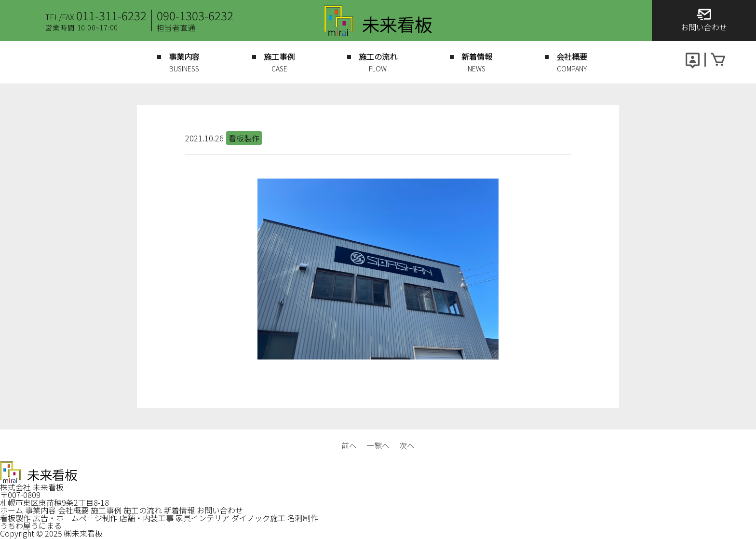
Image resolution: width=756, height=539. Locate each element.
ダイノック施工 (258, 518)
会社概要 (73, 510)
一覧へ (378, 445)
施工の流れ (143, 510)
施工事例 (106, 510)
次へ (407, 445)
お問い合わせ (220, 510)
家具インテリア (202, 518)
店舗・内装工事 (147, 518)
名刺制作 (303, 518)
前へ (349, 445)
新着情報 (179, 510)
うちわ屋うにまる (31, 525)
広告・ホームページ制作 (75, 518)
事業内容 (40, 510)
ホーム (12, 510)
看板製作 (15, 518)
